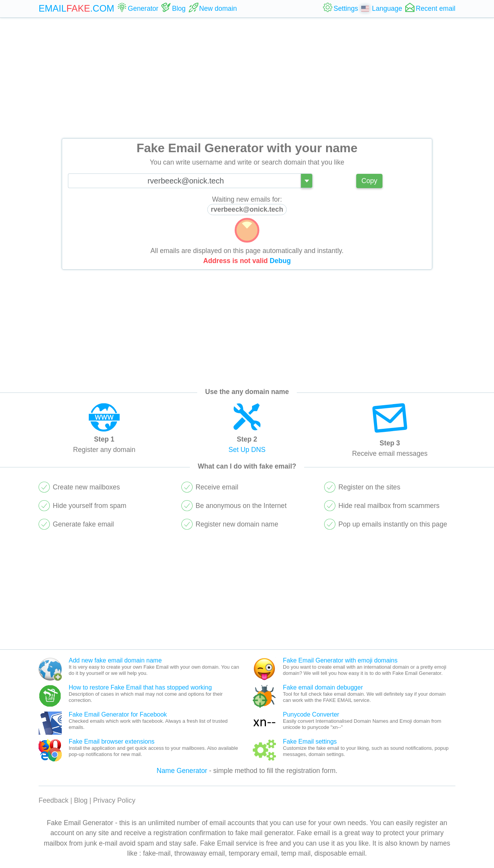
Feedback (53, 800)
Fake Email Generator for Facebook (118, 714)
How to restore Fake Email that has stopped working (140, 687)
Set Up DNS (247, 450)
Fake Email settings (310, 741)
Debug (280, 261)
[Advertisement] (247, 78)
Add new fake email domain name (115, 660)
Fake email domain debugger (323, 687)
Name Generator (182, 771)
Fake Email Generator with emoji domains (340, 660)
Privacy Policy (114, 800)
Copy (369, 181)
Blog (81, 800)
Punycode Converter (311, 714)
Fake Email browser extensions (112, 741)
